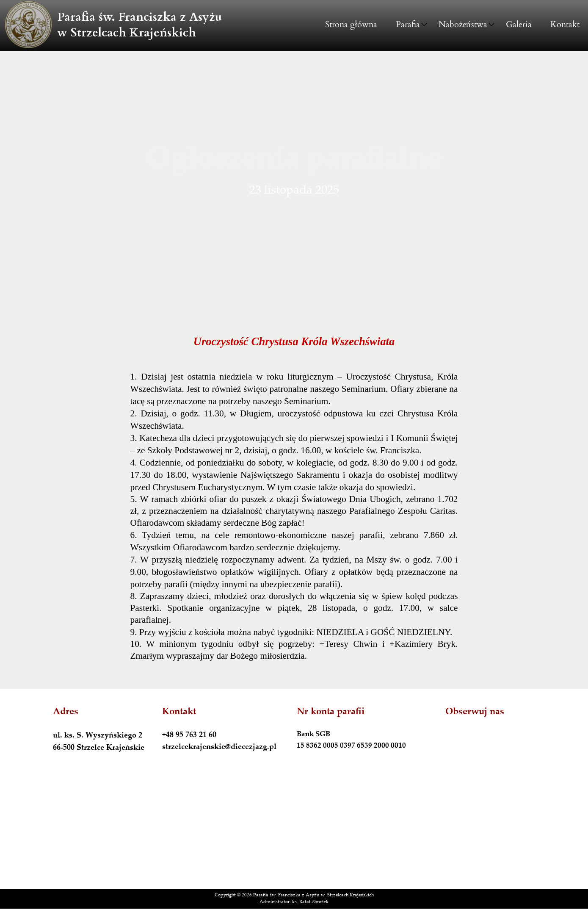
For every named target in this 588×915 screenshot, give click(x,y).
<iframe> (294, 832)
